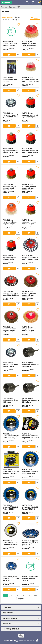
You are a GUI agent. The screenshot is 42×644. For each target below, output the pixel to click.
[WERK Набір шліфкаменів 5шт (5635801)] (11, 67)
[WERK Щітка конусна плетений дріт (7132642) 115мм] (11, 281)
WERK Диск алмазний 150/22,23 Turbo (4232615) (11, 508)
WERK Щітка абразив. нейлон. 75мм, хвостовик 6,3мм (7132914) (31, 46)
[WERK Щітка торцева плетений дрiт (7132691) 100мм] (11, 103)
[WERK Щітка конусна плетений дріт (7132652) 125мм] (31, 245)
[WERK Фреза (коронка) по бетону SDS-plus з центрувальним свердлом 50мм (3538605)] (31, 388)
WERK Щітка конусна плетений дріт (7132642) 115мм (11, 294)
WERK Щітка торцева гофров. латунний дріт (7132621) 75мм (31, 224)
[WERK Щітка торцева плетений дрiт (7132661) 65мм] (31, 138)
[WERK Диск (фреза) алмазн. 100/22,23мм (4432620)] (11, 566)
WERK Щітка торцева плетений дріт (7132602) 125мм (31, 80)
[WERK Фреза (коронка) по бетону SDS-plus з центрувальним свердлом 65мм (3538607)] (11, 388)
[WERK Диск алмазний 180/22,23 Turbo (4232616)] (31, 459)
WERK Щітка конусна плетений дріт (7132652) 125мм (31, 259)
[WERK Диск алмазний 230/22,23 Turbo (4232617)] (11, 424)
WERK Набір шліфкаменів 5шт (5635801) (11, 80)
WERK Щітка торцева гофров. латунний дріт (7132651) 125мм (11, 188)
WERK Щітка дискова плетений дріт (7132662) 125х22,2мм (11, 366)
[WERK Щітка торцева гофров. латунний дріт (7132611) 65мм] (11, 245)
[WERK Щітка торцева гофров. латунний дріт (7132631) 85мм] (11, 210)
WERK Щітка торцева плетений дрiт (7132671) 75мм (11, 152)
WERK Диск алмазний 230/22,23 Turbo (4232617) (11, 437)
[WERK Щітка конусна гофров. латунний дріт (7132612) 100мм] (31, 317)
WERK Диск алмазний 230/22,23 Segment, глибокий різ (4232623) (31, 438)
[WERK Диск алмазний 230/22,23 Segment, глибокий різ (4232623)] (31, 424)
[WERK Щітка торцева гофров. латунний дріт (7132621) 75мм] (31, 210)
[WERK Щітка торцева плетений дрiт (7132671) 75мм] (11, 138)
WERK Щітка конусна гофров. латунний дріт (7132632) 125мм (31, 295)
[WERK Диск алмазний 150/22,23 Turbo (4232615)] (11, 495)
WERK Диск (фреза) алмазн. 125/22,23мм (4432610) (31, 544)
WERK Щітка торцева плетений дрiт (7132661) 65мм (31, 152)
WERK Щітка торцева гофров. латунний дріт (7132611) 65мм (11, 260)
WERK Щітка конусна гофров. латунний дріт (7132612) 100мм (31, 331)
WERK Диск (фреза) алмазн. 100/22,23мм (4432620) (11, 579)
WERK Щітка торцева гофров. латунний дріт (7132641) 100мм (31, 188)
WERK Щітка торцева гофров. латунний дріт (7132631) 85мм (11, 224)
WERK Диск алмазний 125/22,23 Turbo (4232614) (31, 508)
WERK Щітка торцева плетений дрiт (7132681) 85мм (31, 116)
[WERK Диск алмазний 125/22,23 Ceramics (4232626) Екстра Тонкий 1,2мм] (11, 530)
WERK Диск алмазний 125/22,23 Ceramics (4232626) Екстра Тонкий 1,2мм (11, 545)
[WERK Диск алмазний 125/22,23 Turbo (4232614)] (31, 495)
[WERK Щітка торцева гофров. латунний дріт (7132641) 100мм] (31, 174)
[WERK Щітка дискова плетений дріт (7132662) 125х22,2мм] (11, 352)
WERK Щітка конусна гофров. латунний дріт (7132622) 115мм (11, 331)
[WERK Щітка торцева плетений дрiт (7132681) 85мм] (31, 103)
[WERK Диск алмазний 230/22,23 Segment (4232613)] (11, 459)
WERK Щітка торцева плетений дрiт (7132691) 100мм (11, 116)
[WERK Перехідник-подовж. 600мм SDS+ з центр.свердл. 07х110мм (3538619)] (31, 566)
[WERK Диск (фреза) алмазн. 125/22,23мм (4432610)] (31, 530)
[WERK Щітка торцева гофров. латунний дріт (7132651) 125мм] (11, 174)
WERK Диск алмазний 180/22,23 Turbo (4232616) (31, 473)
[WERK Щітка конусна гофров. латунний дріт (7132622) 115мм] (11, 317)
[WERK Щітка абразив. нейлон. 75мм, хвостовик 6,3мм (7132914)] (31, 31)
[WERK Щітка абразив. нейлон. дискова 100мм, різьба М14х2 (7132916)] (11, 31)
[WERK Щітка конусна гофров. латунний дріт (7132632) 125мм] (31, 281)
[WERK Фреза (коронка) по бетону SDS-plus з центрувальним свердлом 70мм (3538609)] (31, 352)
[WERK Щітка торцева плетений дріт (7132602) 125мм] (31, 67)
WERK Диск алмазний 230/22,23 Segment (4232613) (11, 473)
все (36, 595)
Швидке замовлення (18, 55)
